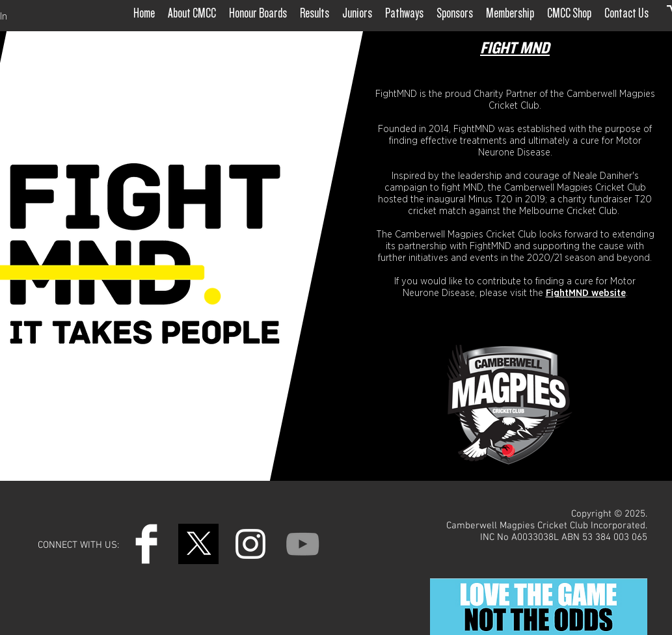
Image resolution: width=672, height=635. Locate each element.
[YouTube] (302, 544)
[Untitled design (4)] (198, 544)
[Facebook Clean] (146, 544)
